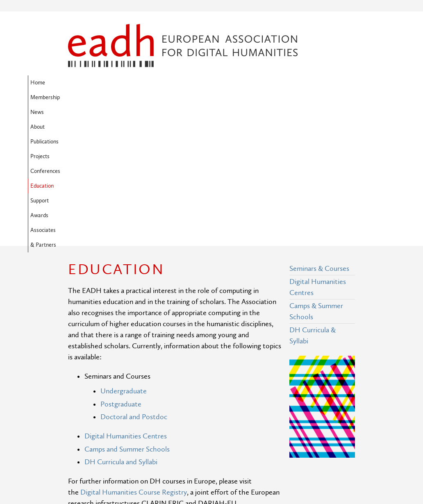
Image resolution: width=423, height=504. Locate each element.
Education (306, 83)
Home (78, 83)
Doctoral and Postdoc (134, 284)
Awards (109, 98)
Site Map (155, 431)
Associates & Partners (155, 98)
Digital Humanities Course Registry (134, 360)
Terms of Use (162, 446)
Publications (199, 83)
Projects (234, 83)
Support (80, 98)
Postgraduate (121, 271)
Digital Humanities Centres (126, 303)
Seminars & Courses (319, 136)
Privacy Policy (162, 461)
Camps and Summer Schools (127, 317)
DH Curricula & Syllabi (313, 203)
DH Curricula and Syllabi (121, 329)
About (167, 83)
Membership (111, 83)
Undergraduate (124, 258)
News (143, 83)
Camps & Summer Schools (316, 179)
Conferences (269, 83)
